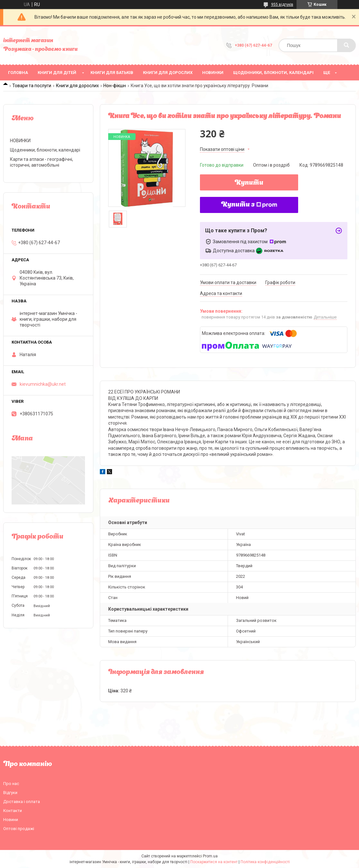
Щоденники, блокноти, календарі (273, 73)
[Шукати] (346, 45)
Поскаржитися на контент (214, 862)
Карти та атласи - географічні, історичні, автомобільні (42, 162)
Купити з (249, 205)
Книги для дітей (57, 73)
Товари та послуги (32, 86)
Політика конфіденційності (265, 862)
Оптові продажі (19, 829)
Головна (18, 73)
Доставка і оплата (22, 802)
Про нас (11, 784)
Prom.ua (210, 856)
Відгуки (10, 793)
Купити (249, 183)
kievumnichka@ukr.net (43, 384)
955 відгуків (282, 5)
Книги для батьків (112, 73)
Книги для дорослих (168, 73)
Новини (11, 820)
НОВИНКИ (213, 73)
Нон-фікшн (115, 86)
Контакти (13, 811)
